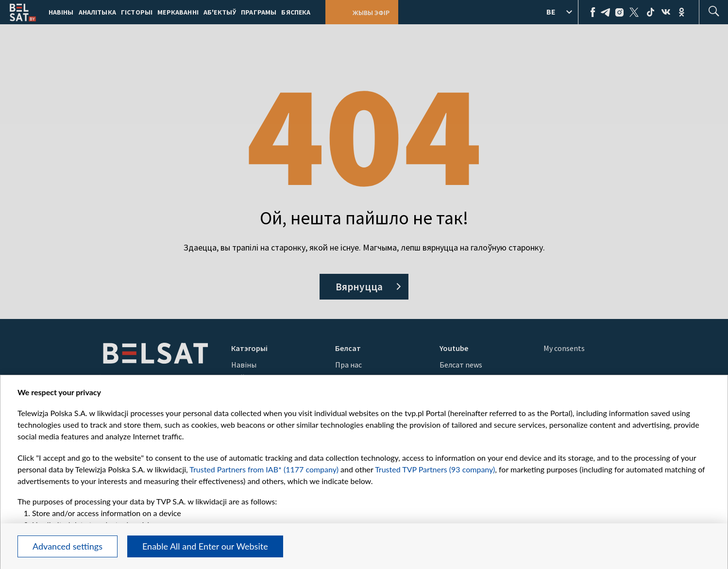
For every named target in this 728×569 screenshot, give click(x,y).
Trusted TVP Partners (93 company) (435, 469)
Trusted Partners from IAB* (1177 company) (264, 469)
